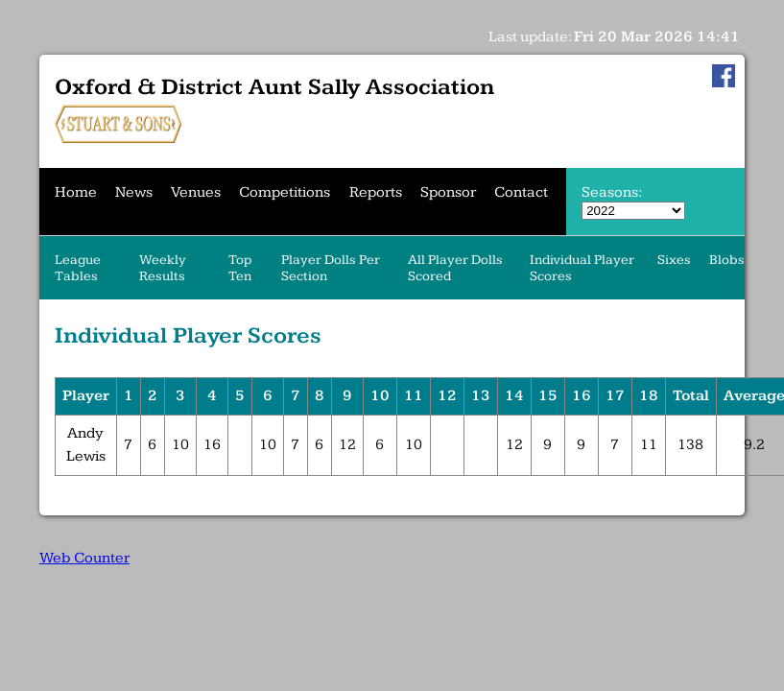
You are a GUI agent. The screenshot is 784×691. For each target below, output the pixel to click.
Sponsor (448, 192)
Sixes (674, 260)
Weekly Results (163, 268)
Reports (376, 192)
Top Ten (240, 268)
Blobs (727, 260)
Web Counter (84, 558)
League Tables (78, 268)
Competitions (285, 192)
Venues (196, 192)
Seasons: (611, 192)
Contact (521, 192)
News (134, 192)
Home (76, 192)
